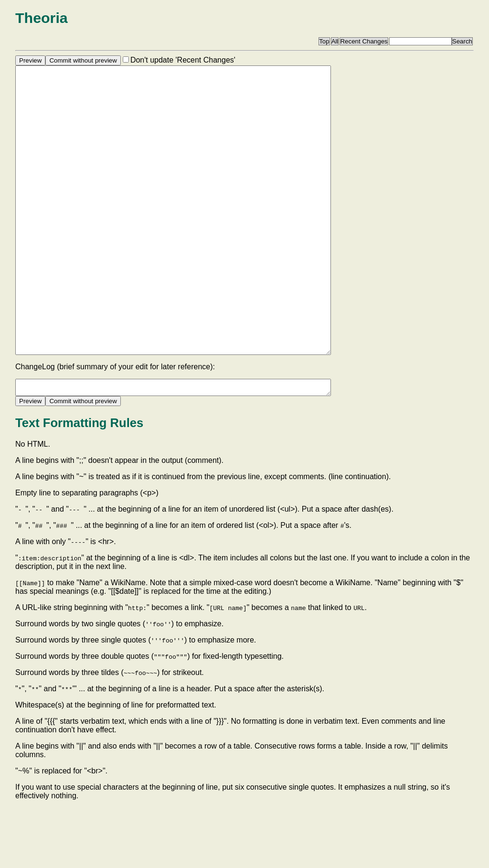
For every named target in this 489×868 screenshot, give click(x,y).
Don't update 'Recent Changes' (183, 60)
